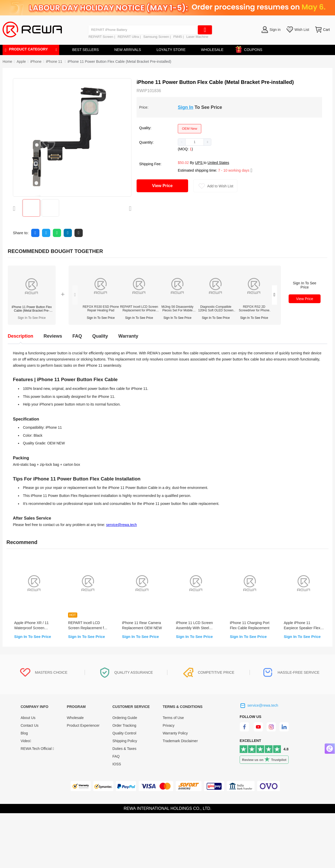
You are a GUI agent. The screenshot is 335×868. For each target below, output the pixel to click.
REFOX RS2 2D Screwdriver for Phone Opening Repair (254, 309)
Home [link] (7, 62)
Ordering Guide (125, 718)
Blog (24, 733)
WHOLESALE (212, 50)
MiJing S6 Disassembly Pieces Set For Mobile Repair (178, 309)
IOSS (117, 764)
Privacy (169, 725)
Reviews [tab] (53, 336)
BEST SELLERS (85, 50)
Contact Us (30, 725)
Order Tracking (124, 725)
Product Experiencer (83, 725)
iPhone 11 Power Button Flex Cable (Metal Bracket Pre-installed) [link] (119, 62)
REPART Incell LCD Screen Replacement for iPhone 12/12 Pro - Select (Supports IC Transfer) (139, 309)
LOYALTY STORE (171, 50)
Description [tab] (20, 336)
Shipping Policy (125, 741)
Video (26, 741)
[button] (182, 142)
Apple (21, 62)
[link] (21, 62)
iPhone (36, 62)
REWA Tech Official (37, 749)
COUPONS (251, 49)
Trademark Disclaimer (180, 741)
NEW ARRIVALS (128, 50)
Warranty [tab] (128, 336)
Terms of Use (173, 718)
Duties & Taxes (124, 749)
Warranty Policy (175, 733)
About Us (28, 718)
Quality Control (124, 733)
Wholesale (75, 718)
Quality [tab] (100, 336)
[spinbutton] (195, 142)
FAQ (116, 756)
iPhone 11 (55, 62)
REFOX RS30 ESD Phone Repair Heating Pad (101, 309)
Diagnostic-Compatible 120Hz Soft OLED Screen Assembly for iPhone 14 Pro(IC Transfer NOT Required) (216, 309)
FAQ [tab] (77, 336)
